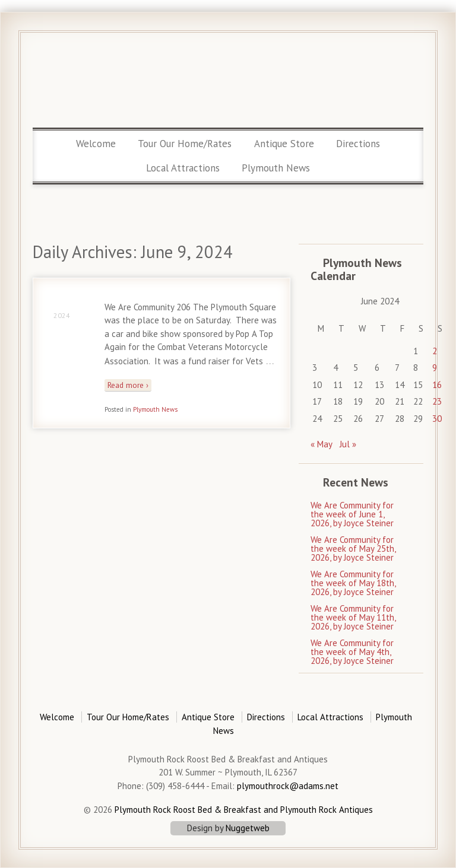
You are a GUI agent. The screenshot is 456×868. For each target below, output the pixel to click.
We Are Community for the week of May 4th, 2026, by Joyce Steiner (352, 652)
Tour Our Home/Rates (185, 144)
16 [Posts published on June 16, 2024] (437, 385)
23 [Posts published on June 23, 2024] (437, 401)
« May (322, 444)
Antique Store (284, 144)
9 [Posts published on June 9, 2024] (435, 368)
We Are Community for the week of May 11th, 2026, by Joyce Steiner (353, 617)
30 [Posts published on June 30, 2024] (437, 419)
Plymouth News (276, 168)
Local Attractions (183, 168)
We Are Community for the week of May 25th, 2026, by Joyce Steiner (353, 549)
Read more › (128, 385)
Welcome (96, 144)
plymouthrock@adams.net (288, 786)
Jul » (348, 444)
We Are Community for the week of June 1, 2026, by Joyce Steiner (352, 514)
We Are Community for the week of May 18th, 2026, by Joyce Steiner (353, 583)
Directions (358, 144)
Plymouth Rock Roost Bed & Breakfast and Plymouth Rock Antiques (243, 810)
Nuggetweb (248, 828)
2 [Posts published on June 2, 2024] (435, 351)
